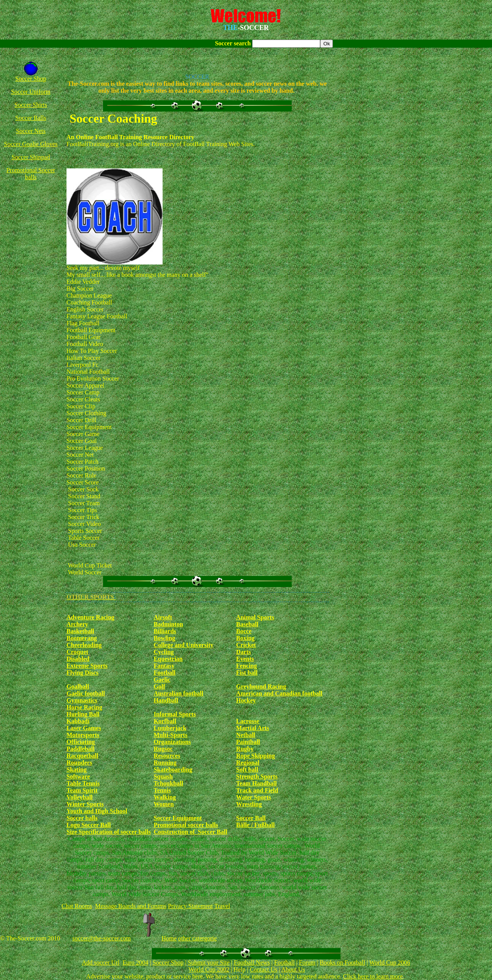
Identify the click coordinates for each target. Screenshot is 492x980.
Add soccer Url (101, 963)
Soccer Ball (251, 818)
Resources (167, 756)
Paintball (248, 742)
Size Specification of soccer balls (109, 832)
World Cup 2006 (390, 963)
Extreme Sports (87, 666)
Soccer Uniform (31, 92)
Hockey (246, 700)
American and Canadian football (279, 693)
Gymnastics (82, 700)
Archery (77, 624)
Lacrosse (248, 721)
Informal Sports (175, 714)
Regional (248, 763)
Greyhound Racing (261, 686)
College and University (184, 645)
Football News (252, 963)
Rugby (245, 749)
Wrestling (249, 804)
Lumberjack (170, 728)
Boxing (245, 638)
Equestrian (168, 659)
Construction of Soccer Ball (191, 832)
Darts (243, 652)
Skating (76, 770)
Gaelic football (86, 693)
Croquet (77, 652)
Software (78, 776)
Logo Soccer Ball (89, 825)
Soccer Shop (31, 79)
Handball (166, 700)
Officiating (81, 742)
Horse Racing (84, 707)
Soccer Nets (31, 131)
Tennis (162, 790)
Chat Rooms (77, 906)
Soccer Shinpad (31, 157)
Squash (163, 776)
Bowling (165, 638)
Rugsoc (163, 749)
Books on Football (342, 963)
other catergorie (197, 938)
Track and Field (257, 790)
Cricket (246, 645)
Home (169, 938)
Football (165, 673)
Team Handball (256, 783)
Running (165, 763)
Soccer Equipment (178, 818)
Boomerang (82, 638)
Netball (246, 735)
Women (164, 804)
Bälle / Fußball (255, 825)
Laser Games (84, 728)
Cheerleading (84, 645)
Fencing (246, 666)
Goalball (78, 686)
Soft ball (247, 770)
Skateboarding (173, 770)
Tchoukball (169, 783)
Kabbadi (78, 721)
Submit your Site (209, 963)
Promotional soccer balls (186, 825)
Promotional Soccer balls (31, 174)
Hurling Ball (83, 714)
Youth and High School (97, 811)
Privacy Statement (190, 906)
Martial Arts (253, 728)
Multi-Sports (171, 735)
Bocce (244, 631)
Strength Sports (257, 776)
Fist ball (247, 673)
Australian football (179, 693)
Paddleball (81, 749)
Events (245, 659)
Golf (160, 686)
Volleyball (80, 797)
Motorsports (83, 735)
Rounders (79, 763)
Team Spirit (82, 790)
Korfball (165, 721)
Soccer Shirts (31, 105)
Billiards (165, 631)
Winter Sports (85, 804)
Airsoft (163, 617)
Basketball (80, 631)
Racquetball (82, 756)
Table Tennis (83, 783)
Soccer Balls (31, 118)
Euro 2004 (135, 963)
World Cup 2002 (209, 969)
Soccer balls (82, 818)
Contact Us (264, 969)
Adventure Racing (91, 617)
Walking (165, 797)
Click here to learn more (373, 976)
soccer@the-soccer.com (101, 938)
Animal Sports (255, 617)
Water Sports (253, 797)
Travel (222, 906)
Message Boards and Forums (131, 906)
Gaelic (162, 680)
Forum (307, 963)
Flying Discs (82, 673)
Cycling (164, 652)
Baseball (247, 624)
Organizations (172, 742)
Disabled (78, 659)
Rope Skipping (255, 756)
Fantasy (164, 666)
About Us (293, 969)
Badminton (168, 624)
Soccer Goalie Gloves (31, 144)
